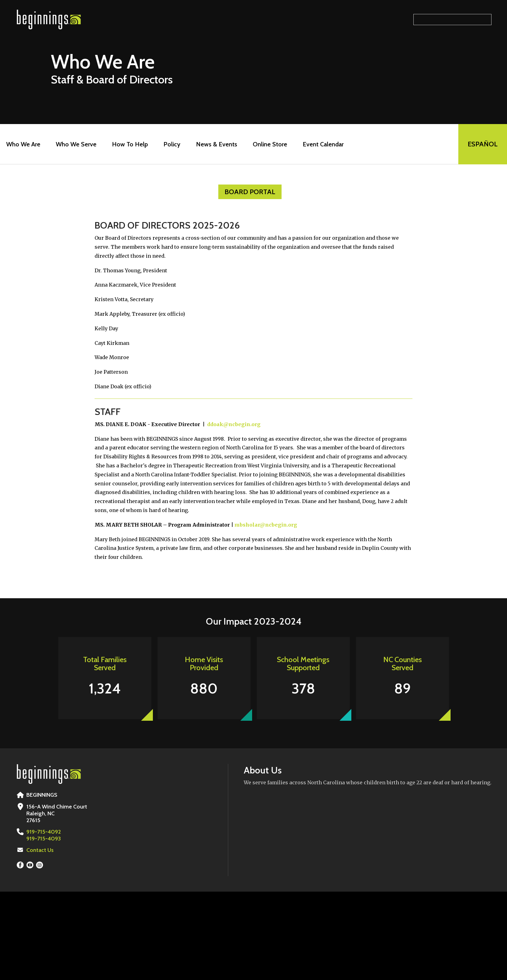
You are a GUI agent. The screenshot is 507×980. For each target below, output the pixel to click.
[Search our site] (452, 20)
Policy (172, 144)
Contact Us (40, 850)
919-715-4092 (44, 832)
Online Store (270, 144)
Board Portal (250, 192)
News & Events (217, 144)
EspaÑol (483, 144)
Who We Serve (76, 144)
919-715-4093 (44, 839)
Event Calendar (323, 144)
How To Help (130, 144)
